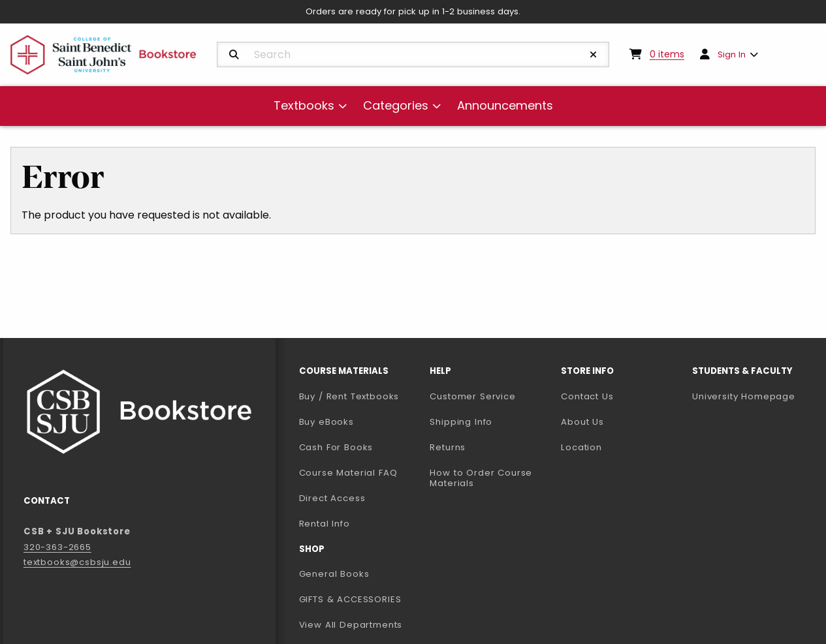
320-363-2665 (57, 547)
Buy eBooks (359, 422)
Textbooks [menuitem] (304, 105)
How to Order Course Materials (481, 478)
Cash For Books (336, 447)
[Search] (234, 55)
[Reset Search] (594, 55)
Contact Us (587, 396)
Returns (448, 447)
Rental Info (325, 524)
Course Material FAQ (348, 473)
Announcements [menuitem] (505, 105)
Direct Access (332, 498)
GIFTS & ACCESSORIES (350, 599)
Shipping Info (461, 422)
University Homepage (753, 396)
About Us (582, 422)
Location (581, 447)
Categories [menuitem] (396, 105)
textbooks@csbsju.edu (77, 562)
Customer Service (472, 396)
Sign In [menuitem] (732, 54)
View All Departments (351, 625)
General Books (334, 574)
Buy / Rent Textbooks (349, 396)
